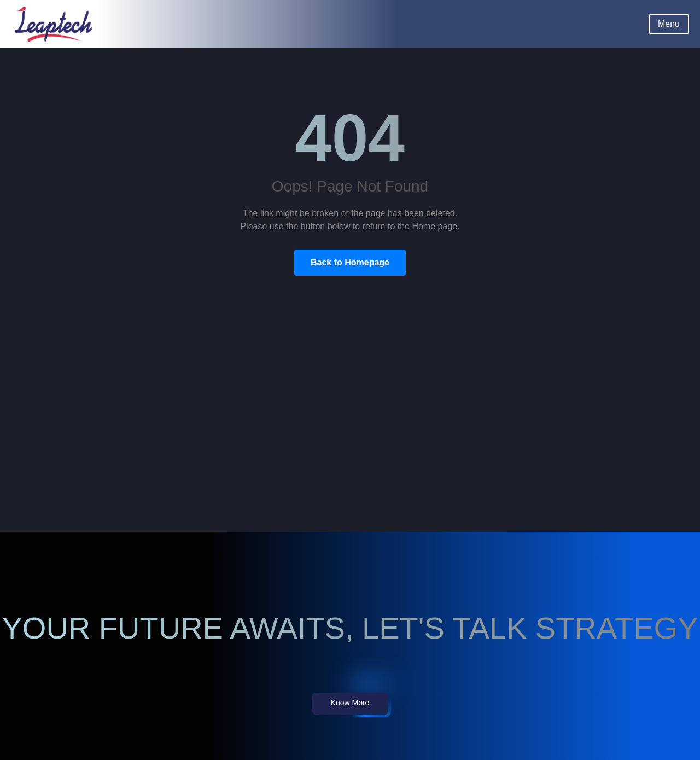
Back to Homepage (350, 262)
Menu (669, 24)
